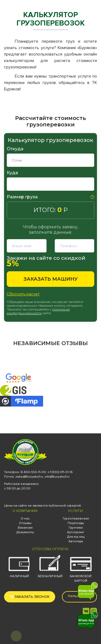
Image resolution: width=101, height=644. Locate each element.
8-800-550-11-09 (33, 472)
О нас (25, 519)
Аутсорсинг (76, 532)
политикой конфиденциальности (38, 311)
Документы (25, 532)
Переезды (76, 523)
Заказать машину (51, 279)
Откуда (15, 149)
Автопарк (76, 541)
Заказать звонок (30, 597)
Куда (12, 173)
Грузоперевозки (76, 519)
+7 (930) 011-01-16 (60, 472)
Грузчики (76, 528)
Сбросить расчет (23, 294)
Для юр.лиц (76, 537)
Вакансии (25, 528)
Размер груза (22, 197)
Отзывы (25, 523)
